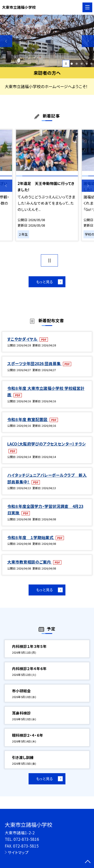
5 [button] (92, 64)
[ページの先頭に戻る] (88, 862)
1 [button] (72, 64)
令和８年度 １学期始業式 (31, 537)
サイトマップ (18, 852)
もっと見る (44, 282)
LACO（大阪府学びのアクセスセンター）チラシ (46, 444)
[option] (47, 41)
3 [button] (82, 64)
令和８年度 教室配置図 (28, 419)
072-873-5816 (26, 839)
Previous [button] (6, 41)
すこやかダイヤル (23, 339)
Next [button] (88, 41)
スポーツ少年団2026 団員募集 (34, 363)
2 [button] (77, 64)
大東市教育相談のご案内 (30, 562)
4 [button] (87, 64)
